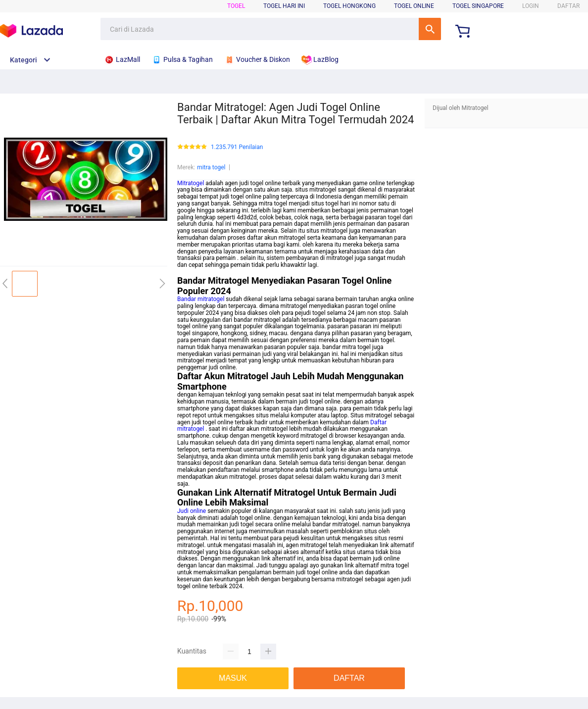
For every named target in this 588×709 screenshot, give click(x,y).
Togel (236, 6)
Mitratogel (191, 183)
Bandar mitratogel (201, 299)
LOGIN (531, 6)
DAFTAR (568, 6)
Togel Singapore (478, 6)
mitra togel (211, 167)
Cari (430, 29)
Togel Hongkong (349, 6)
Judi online (192, 511)
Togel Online (414, 6)
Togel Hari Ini (284, 6)
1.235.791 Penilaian (237, 147)
